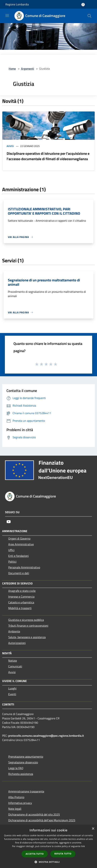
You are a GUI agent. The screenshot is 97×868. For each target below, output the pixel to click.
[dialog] (48, 846)
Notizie (13, 661)
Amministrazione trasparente (26, 791)
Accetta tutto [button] (35, 854)
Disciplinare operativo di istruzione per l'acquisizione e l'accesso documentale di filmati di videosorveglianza (48, 156)
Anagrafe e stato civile (22, 591)
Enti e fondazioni (19, 556)
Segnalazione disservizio (23, 762)
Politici (12, 562)
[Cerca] (89, 16)
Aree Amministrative (21, 544)
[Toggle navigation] (7, 16)
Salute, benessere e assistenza (27, 637)
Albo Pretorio (16, 797)
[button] (48, 862)
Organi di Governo (19, 538)
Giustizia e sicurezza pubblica (26, 620)
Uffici (11, 550)
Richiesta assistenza (21, 774)
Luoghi (12, 688)
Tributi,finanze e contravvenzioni (28, 626)
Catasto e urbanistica (21, 602)
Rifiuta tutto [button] (63, 854)
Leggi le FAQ (16, 768)
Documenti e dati (19, 573)
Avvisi (10, 146)
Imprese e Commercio (21, 597)
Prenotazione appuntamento (26, 757)
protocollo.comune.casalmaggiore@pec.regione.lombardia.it (46, 736)
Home (12, 69)
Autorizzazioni (17, 643)
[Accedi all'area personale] (83, 5)
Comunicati (15, 666)
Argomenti (27, 69)
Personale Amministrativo (24, 567)
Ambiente (14, 631)
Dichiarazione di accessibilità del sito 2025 (34, 814)
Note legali (15, 809)
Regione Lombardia (17, 4)
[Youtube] (9, 522)
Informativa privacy (20, 803)
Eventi (12, 694)
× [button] (93, 829)
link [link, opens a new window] (83, 846)
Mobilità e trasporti (20, 608)
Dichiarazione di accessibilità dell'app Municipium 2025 (42, 820)
